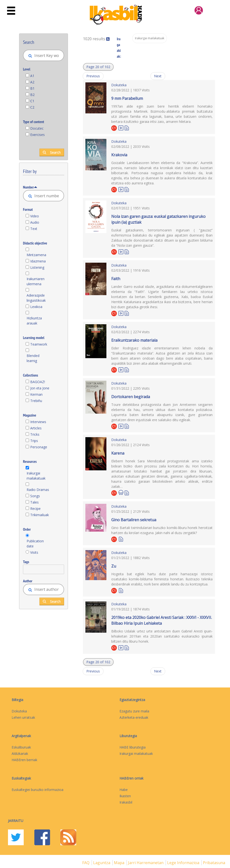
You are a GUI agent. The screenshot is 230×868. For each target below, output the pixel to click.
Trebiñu (36, 401)
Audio (35, 222)
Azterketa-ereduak (134, 717)
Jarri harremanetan (146, 863)
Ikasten (125, 796)
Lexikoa (36, 307)
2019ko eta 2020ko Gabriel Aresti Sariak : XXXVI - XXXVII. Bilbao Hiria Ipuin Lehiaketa (162, 620)
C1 (32, 101)
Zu (114, 566)
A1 (32, 76)
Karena (118, 453)
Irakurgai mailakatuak (36, 476)
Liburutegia (128, 736)
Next (158, 76)
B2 (32, 95)
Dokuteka (119, 85)
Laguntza (102, 863)
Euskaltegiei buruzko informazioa (37, 790)
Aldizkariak (20, 754)
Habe (124, 790)
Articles (36, 428)
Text (34, 229)
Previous (93, 76)
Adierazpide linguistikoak (36, 298)
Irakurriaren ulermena (36, 281)
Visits (34, 552)
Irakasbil (126, 802)
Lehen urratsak (23, 717)
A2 (32, 82)
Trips (34, 441)
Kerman (36, 394)
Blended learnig (33, 358)
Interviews (38, 422)
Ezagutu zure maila (134, 711)
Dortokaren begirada (131, 397)
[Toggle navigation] (11, 11)
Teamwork (39, 344)
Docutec (37, 128)
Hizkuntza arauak (34, 321)
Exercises (37, 135)
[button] (98, 67)
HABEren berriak (24, 760)
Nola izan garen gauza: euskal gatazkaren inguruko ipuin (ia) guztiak (158, 219)
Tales (34, 502)
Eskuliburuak (21, 747)
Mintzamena (36, 255)
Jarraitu (16, 821)
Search (52, 152)
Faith (116, 279)
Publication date (35, 544)
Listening (37, 267)
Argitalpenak (21, 736)
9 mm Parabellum (127, 98)
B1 (32, 88)
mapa (120, 863)
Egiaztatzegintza (132, 700)
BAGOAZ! (38, 382)
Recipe (35, 509)
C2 (32, 107)
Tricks (35, 434)
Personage (39, 447)
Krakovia (119, 155)
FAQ (86, 863)
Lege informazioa (184, 863)
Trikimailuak (40, 515)
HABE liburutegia (133, 747)
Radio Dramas (38, 490)
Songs (35, 496)
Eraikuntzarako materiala (134, 340)
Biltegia (17, 700)
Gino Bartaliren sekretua (134, 520)
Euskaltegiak (21, 778)
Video (35, 216)
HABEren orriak (131, 778)
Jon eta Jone (40, 388)
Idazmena (38, 261)
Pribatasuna (214, 863)
